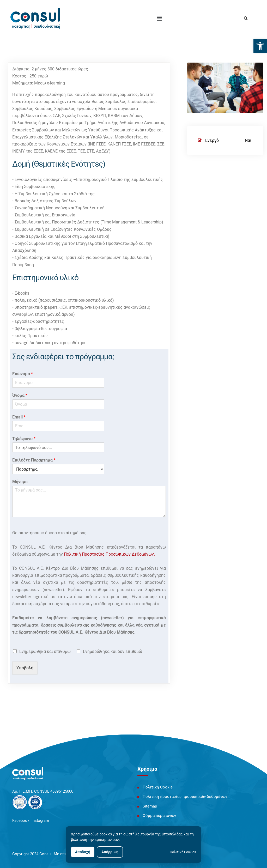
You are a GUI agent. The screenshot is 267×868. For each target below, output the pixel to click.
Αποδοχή (83, 852)
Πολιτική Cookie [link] (158, 787)
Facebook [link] (21, 821)
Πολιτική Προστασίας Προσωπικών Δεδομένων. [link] (109, 554)
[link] (260, 46)
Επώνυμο (23, 374)
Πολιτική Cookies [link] (183, 852)
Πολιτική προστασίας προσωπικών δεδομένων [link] (185, 797)
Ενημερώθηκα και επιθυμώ (45, 651)
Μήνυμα (20, 482)
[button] (159, 18)
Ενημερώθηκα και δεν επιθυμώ (113, 651)
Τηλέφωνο (24, 439)
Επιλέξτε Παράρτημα (34, 460)
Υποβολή (25, 668)
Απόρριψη (110, 852)
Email (19, 417)
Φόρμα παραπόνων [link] (159, 816)
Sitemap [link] (150, 806)
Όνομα (20, 395)
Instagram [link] (40, 821)
